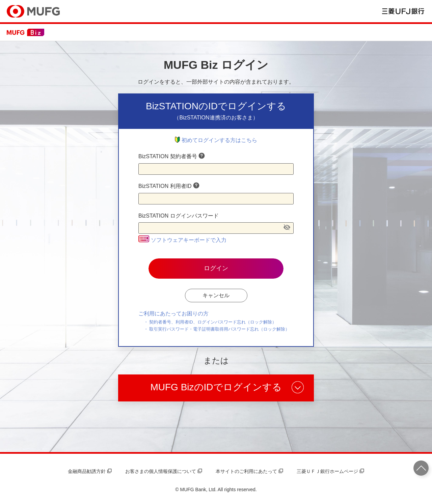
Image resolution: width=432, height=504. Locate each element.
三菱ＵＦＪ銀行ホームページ (330, 471)
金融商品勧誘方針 (90, 471)
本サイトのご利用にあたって (249, 471)
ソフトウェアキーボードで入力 (182, 240)
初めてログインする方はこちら (216, 140)
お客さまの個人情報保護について (164, 471)
